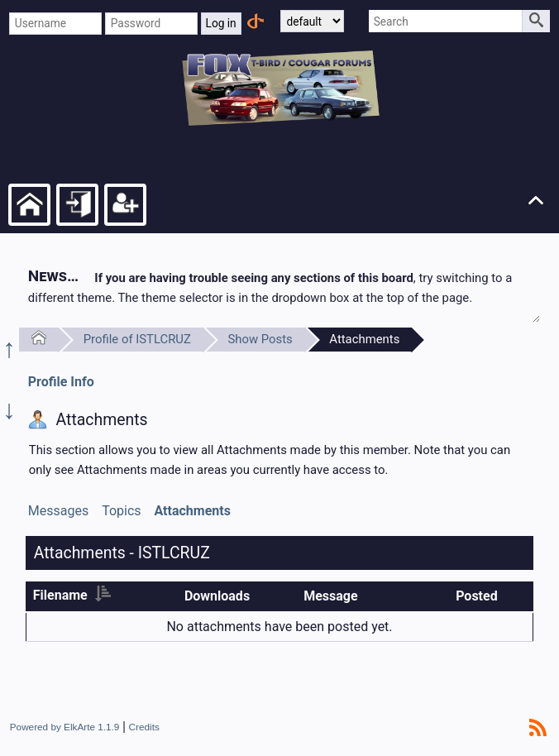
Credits (144, 727)
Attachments (364, 339)
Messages (58, 511)
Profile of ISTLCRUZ (137, 339)
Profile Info (61, 382)
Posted (477, 596)
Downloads (217, 596)
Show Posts (260, 339)
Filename (72, 595)
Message (330, 596)
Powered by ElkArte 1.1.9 (65, 727)
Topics (121, 511)
